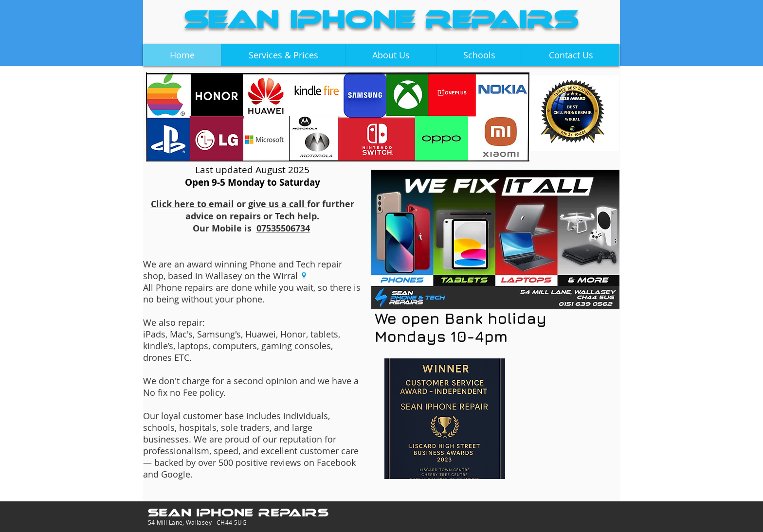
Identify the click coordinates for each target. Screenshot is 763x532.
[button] (283, 55)
